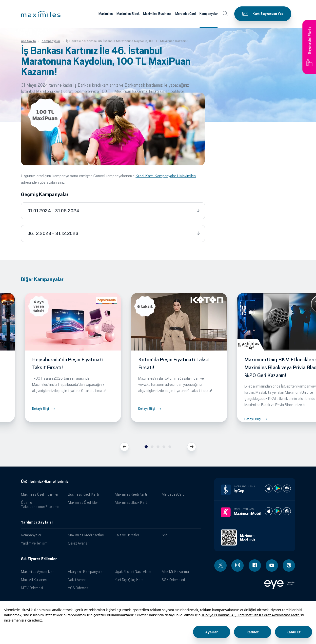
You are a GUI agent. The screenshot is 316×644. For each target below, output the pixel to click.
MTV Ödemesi (32, 588)
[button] (41, 14)
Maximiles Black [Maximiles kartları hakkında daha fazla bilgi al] (128, 14)
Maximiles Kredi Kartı (131, 494)
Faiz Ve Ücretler (127, 535)
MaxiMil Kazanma (175, 572)
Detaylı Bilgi (40, 409)
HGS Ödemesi (79, 588)
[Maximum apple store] (269, 511)
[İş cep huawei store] (287, 488)
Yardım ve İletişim (34, 543)
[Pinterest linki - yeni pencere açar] (289, 566)
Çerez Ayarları (79, 543)
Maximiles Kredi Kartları (86, 535)
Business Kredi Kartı (83, 494)
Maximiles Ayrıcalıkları (38, 572)
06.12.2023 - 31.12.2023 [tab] (53, 234)
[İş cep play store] (278, 488)
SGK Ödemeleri (173, 580)
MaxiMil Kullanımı (34, 580)
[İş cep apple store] (269, 488)
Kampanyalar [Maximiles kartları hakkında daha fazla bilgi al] (209, 14)
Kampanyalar (31, 535)
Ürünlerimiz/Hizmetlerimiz (45, 482)
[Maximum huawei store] (287, 511)
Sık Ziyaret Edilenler (39, 559)
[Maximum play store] (278, 511)
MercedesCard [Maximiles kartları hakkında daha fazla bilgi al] (186, 14)
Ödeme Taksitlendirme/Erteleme (40, 505)
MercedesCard (173, 494)
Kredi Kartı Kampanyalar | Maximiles (166, 176)
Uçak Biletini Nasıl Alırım (133, 572)
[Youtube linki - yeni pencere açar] (272, 566)
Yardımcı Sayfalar (37, 522)
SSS (165, 535)
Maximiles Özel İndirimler (40, 494)
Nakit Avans (77, 580)
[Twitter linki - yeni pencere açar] (220, 566)
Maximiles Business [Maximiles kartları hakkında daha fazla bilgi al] (157, 14)
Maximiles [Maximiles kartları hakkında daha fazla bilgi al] (106, 14)
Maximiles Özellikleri (83, 502)
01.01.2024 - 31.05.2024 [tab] (53, 211)
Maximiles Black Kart (131, 502)
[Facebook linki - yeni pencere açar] (255, 566)
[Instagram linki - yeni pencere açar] (237, 566)
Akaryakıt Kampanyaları (86, 572)
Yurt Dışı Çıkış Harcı (129, 580)
